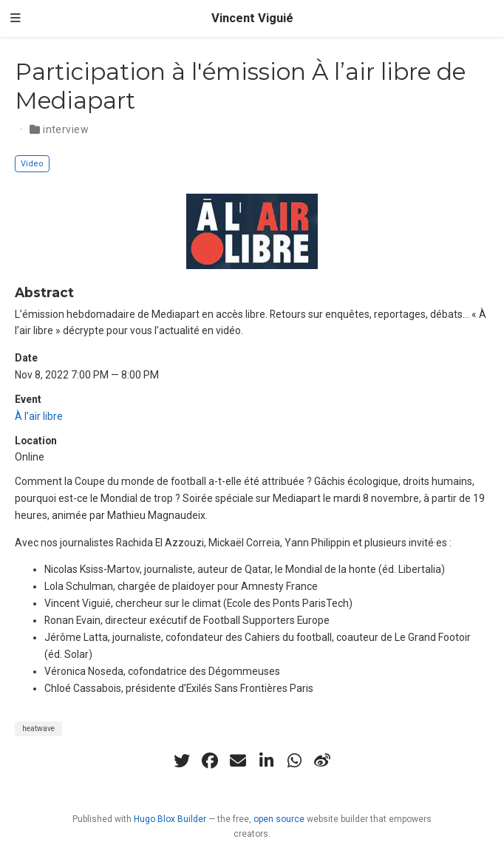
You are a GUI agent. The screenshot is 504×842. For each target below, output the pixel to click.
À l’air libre (39, 416)
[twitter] (182, 761)
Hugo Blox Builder (170, 819)
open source (279, 819)
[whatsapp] (294, 761)
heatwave (38, 729)
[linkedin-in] (266, 761)
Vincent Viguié (252, 18)
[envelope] (238, 761)
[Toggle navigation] (16, 18)
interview (66, 129)
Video (32, 164)
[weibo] (322, 761)
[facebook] (210, 761)
